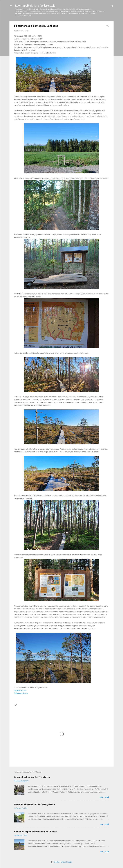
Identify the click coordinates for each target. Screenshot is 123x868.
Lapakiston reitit (20, 690)
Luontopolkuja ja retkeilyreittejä (35, 6)
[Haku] (112, 6)
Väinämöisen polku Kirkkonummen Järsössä (36, 832)
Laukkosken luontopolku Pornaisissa (32, 777)
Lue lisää (104, 797)
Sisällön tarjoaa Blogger (62, 862)
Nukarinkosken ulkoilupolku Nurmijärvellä (34, 804)
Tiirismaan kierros (21, 693)
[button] (107, 26)
